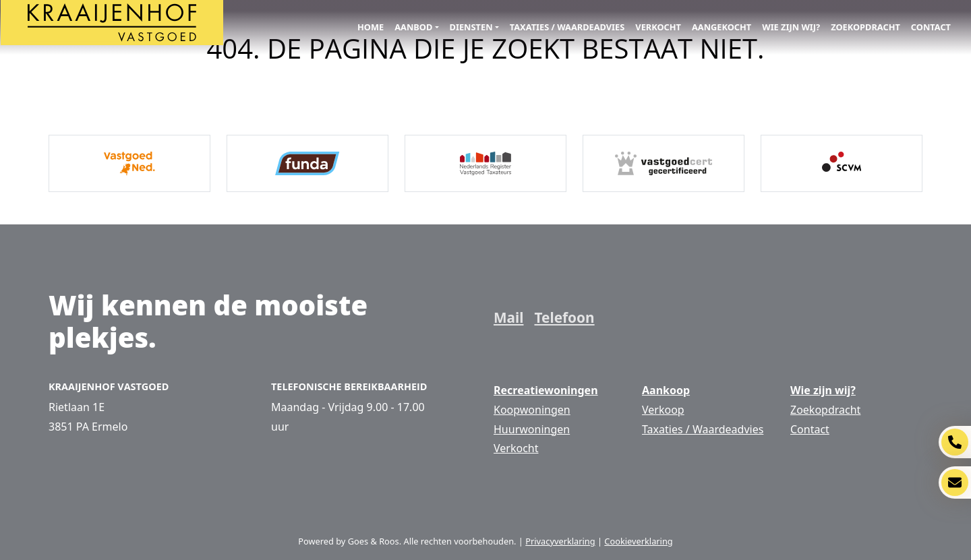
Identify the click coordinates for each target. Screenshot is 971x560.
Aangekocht (722, 27)
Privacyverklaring (560, 541)
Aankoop (666, 390)
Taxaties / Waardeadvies (567, 27)
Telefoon (564, 317)
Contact (931, 27)
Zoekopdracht (865, 27)
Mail (508, 317)
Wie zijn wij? (791, 27)
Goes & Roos (374, 541)
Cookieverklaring (638, 541)
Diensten (471, 27)
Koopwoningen (532, 410)
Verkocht (658, 27)
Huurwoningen (532, 429)
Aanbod (413, 27)
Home (371, 27)
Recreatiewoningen (546, 390)
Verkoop (663, 410)
